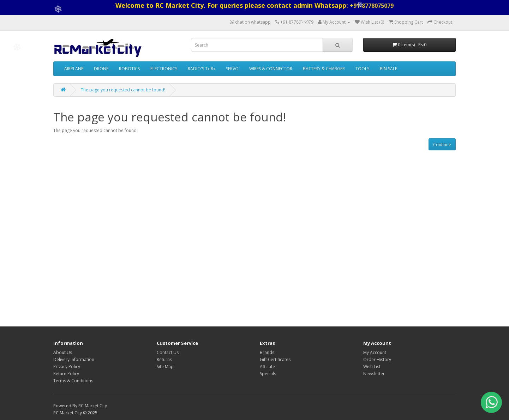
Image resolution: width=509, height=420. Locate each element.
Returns (164, 359)
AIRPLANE (74, 69)
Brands (267, 352)
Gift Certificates (275, 359)
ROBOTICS (129, 69)
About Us (63, 352)
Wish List (372, 367)
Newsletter (374, 374)
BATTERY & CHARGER (324, 69)
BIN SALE (388, 69)
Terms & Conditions (73, 381)
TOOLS (362, 69)
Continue (442, 145)
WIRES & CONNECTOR (271, 69)
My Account (375, 352)
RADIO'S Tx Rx (202, 69)
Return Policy (66, 374)
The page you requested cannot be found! (123, 90)
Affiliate (267, 367)
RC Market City (93, 406)
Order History (377, 359)
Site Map (165, 367)
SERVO (232, 69)
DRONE (101, 69)
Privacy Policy (67, 367)
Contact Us (168, 352)
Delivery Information (74, 359)
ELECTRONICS (164, 69)
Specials (268, 374)
